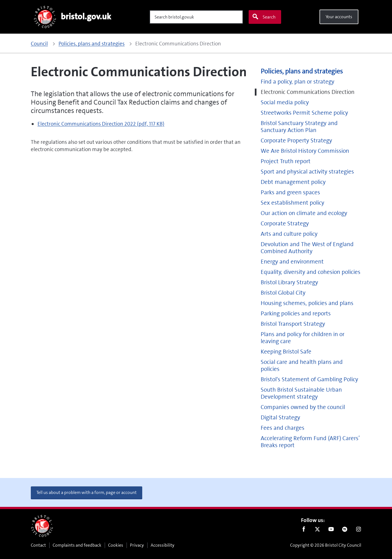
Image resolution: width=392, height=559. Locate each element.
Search (264, 17)
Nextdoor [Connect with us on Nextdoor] (345, 530)
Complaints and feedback (77, 545)
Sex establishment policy (292, 203)
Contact (38, 545)
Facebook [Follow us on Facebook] (304, 530)
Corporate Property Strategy (296, 141)
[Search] (196, 17)
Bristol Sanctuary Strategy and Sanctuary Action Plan (299, 127)
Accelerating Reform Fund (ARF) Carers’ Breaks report (310, 442)
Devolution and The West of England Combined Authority (307, 248)
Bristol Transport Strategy (293, 324)
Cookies (116, 545)
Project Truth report (286, 161)
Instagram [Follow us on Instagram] (359, 530)
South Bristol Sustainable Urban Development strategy (301, 393)
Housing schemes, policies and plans (307, 303)
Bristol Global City (283, 293)
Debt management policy (293, 182)
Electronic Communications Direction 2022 (101, 124)
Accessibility (163, 545)
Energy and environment (292, 262)
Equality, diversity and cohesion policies (311, 272)
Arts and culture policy (289, 234)
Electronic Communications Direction (308, 92)
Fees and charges (283, 428)
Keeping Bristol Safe (286, 352)
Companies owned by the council (303, 407)
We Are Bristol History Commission (305, 151)
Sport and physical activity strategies (307, 172)
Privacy (137, 545)
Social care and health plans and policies (302, 366)
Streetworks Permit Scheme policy (304, 113)
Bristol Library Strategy (289, 282)
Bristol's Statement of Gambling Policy (309, 379)
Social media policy (285, 102)
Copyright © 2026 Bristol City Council (326, 545)
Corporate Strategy (285, 224)
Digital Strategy (280, 418)
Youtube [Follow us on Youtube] (331, 530)
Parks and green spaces (290, 192)
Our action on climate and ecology (304, 213)
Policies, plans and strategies (302, 71)
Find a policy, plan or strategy (297, 82)
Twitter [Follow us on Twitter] (317, 530)
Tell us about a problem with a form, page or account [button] (87, 492)
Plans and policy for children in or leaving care (303, 338)
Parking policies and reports (296, 314)
